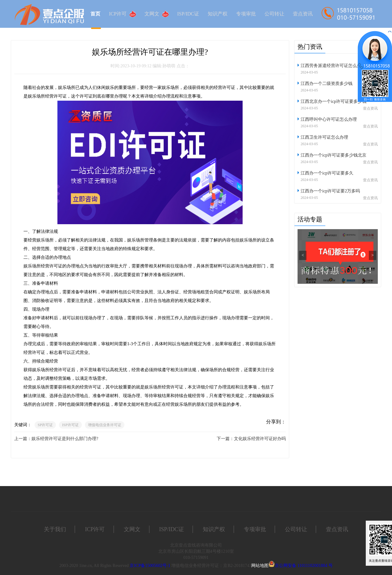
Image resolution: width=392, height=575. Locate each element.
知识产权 (218, 14)
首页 (95, 14)
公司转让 (274, 14)
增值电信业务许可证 (105, 425)
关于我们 (55, 529)
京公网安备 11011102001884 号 (304, 566)
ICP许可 (122, 14)
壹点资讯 (303, 14)
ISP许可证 (70, 425)
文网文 (156, 14)
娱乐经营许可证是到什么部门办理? (65, 439)
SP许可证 (45, 425)
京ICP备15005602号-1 (150, 566)
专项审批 (246, 14)
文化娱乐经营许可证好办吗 (260, 439)
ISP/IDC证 (188, 14)
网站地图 (260, 566)
